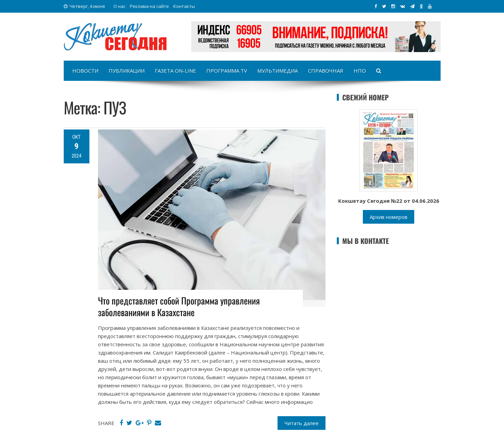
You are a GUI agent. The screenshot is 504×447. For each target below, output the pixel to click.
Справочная (326, 71)
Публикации (127, 71)
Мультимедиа (278, 71)
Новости (85, 71)
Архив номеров (389, 217)
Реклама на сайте (149, 6)
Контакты (184, 6)
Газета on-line (175, 71)
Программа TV (227, 71)
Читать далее (302, 423)
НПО (360, 71)
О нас (119, 6)
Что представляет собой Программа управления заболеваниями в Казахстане (179, 306)
